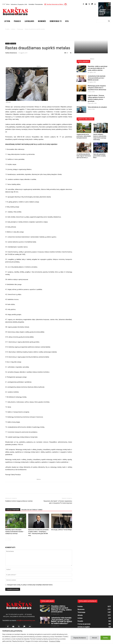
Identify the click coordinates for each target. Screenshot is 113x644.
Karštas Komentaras (11, 53)
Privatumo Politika (55, 641)
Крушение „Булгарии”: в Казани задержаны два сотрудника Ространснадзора (58, 502)
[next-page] (10, 539)
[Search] (109, 21)
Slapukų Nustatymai (80, 638)
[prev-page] (6, 539)
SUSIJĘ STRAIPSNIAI (13, 510)
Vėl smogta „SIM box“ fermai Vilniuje (61, 530)
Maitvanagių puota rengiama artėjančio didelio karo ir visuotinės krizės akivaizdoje (97, 88)
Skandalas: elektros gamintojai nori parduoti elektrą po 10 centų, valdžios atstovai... (98, 68)
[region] (56, 636)
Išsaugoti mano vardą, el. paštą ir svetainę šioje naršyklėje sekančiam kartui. (30, 585)
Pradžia (7, 29)
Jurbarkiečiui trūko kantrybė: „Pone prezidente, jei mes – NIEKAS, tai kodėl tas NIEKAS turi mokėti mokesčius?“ (62, 621)
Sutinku (106, 638)
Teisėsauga (20, 29)
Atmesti (94, 638)
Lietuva (13, 29)
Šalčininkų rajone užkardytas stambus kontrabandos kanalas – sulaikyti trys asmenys (15, 532)
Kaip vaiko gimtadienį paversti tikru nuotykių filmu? (99, 156)
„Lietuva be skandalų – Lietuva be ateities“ (102, 12)
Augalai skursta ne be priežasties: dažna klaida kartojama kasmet (84, 136)
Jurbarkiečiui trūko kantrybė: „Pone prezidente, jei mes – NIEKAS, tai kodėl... (97, 78)
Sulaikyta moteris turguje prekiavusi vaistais (19, 501)
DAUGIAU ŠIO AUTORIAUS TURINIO (32, 510)
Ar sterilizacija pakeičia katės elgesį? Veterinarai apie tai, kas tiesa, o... (84, 156)
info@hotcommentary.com (26, 620)
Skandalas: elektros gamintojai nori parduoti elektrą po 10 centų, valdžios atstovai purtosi (61, 609)
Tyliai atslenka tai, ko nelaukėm (97, 107)
